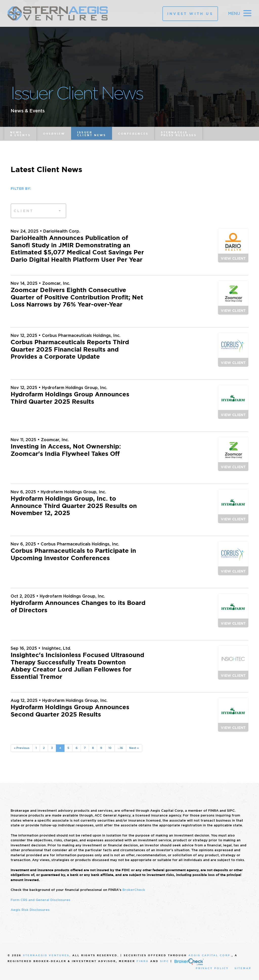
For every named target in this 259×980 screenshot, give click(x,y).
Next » (134, 748)
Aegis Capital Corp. (210, 955)
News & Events (20, 134)
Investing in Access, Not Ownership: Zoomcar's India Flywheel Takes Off (66, 450)
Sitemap (243, 968)
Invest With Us (190, 14)
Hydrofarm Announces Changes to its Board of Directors (78, 607)
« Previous (22, 748)
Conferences (133, 134)
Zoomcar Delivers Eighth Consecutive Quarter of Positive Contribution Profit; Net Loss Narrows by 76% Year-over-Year (77, 297)
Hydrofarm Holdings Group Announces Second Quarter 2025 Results (70, 711)
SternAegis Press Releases (179, 134)
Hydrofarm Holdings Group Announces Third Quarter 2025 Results (70, 398)
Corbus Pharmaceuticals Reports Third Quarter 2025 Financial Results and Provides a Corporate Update (70, 350)
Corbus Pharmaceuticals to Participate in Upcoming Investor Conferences (73, 554)
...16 (120, 748)
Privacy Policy (212, 968)
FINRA (143, 961)
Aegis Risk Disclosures (30, 910)
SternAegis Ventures (46, 955)
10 (110, 748)
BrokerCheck (134, 890)
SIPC (165, 961)
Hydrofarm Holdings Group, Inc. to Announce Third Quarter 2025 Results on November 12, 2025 (74, 506)
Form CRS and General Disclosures (40, 900)
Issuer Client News (92, 134)
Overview (54, 134)
